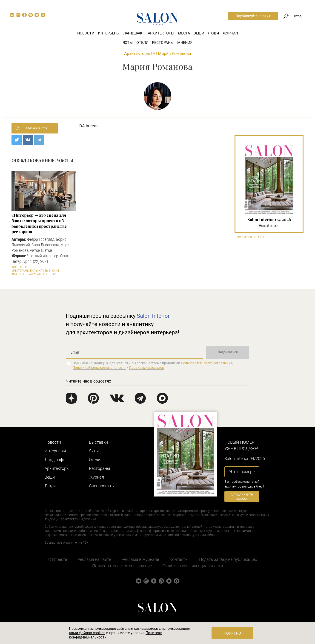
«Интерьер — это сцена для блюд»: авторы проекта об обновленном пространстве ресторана (39, 223)
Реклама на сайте (94, 559)
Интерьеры (109, 33)
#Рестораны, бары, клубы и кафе (35, 271)
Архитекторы (161, 33)
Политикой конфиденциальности (99, 368)
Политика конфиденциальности (193, 566)
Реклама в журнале (140, 559)
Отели (142, 43)
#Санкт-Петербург (47, 274)
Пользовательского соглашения (207, 363)
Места (184, 33)
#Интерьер (19, 267)
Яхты (128, 43)
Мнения (185, 43)
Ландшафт (134, 33)
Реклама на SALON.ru (250, 237)
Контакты (179, 559)
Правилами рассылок (147, 368)
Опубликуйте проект (253, 16)
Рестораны (163, 43)
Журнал (230, 33)
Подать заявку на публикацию (228, 559)
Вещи (199, 33)
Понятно (232, 633)
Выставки (98, 442)
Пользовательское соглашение (122, 566)
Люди (213, 33)
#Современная (22, 274)
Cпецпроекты (102, 486)
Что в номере (242, 472)
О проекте (58, 559)
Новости (86, 33)
